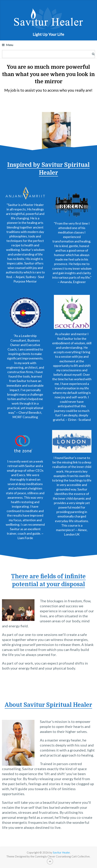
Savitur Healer (61, 852)
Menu (10, 45)
